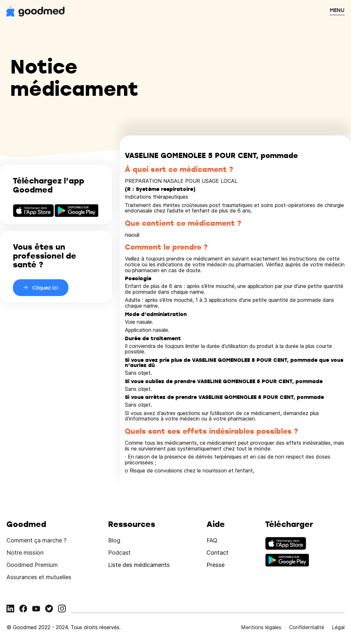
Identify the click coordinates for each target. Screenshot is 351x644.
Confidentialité (307, 627)
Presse (216, 565)
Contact (217, 553)
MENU (337, 10)
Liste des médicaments (139, 565)
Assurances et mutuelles (39, 577)
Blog (114, 540)
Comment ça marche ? (36, 540)
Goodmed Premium (32, 565)
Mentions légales (261, 627)
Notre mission (25, 553)
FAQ (212, 540)
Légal (338, 627)
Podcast (119, 553)
